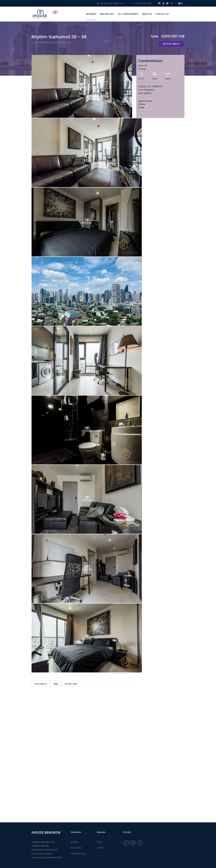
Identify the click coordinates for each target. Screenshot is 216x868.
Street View (71, 684)
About (100, 842)
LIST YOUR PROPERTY (128, 14)
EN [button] (181, 3)
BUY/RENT (92, 14)
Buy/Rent (75, 842)
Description (41, 684)
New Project (76, 848)
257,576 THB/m (171, 44)
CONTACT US (162, 14)
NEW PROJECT (107, 14)
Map (56, 684)
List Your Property (78, 854)
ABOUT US (147, 14)
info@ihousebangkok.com (110, 3)
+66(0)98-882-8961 (141, 3)
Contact (101, 848)
